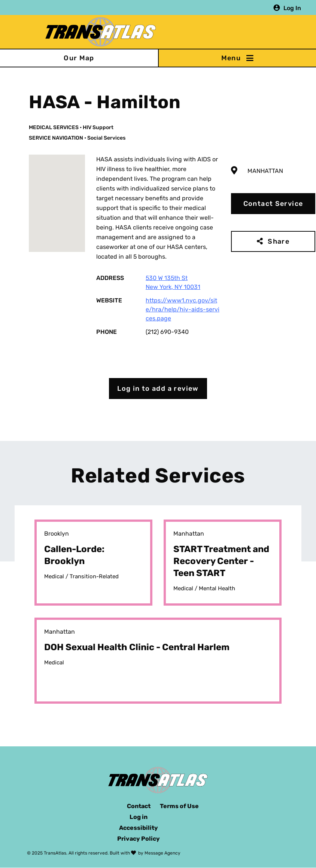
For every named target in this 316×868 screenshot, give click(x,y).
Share (279, 241)
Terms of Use (179, 806)
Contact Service (273, 204)
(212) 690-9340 (167, 332)
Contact (139, 806)
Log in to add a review (158, 389)
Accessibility (139, 828)
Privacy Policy (139, 839)
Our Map (79, 58)
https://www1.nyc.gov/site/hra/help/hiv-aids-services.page (183, 309)
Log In (292, 8)
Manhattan (265, 171)
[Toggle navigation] (237, 58)
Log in (139, 817)
